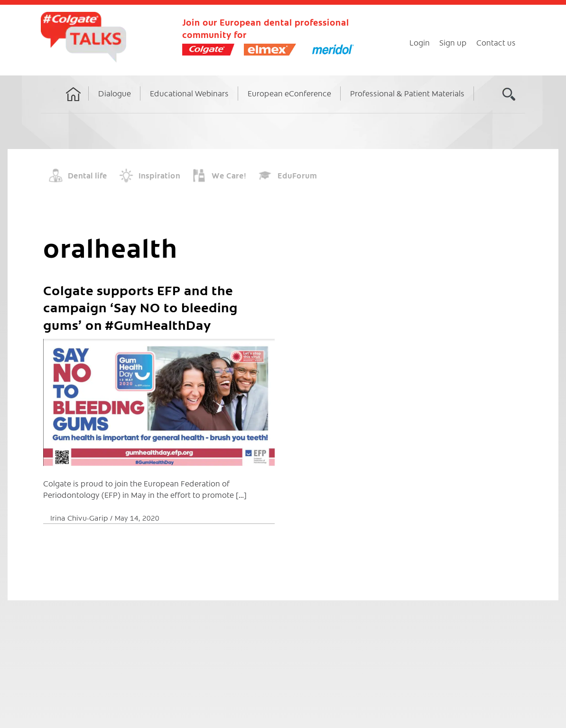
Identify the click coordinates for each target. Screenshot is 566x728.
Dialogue (115, 93)
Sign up (453, 42)
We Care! (229, 175)
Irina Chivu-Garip (80, 518)
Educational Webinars (189, 93)
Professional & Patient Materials (407, 93)
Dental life (88, 175)
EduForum (297, 175)
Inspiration (159, 175)
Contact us (496, 42)
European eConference (289, 93)
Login (420, 42)
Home (74, 103)
